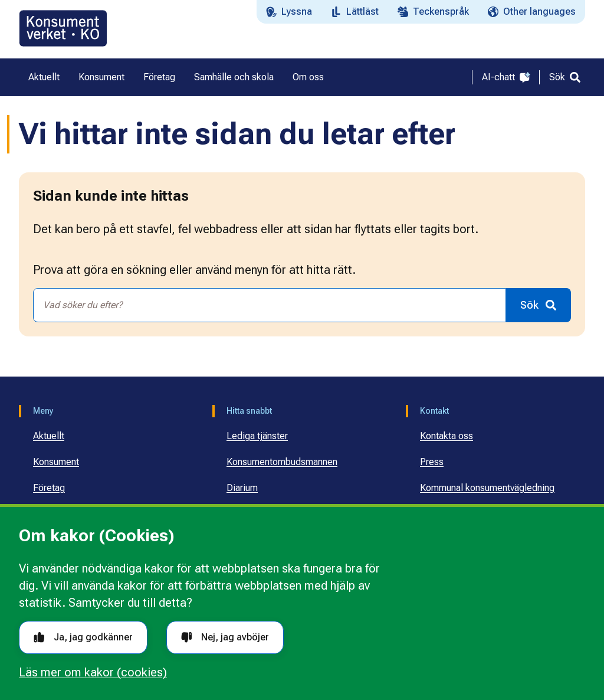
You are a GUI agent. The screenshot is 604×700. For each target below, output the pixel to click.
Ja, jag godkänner (83, 637)
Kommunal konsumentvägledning (487, 488)
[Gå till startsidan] (63, 28)
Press (432, 462)
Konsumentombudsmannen (282, 462)
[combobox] (270, 305)
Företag (49, 488)
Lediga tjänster (257, 436)
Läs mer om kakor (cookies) (93, 672)
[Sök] (565, 77)
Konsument (56, 462)
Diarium (242, 488)
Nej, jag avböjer (225, 637)
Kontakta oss (447, 436)
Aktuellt (49, 436)
